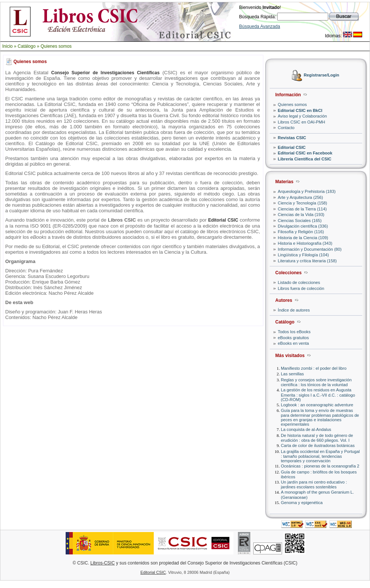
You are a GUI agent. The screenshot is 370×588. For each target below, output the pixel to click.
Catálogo (26, 46)
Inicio (7, 46)
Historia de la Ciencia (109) (303, 238)
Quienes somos (56, 46)
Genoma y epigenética (302, 503)
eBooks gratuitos (293, 338)
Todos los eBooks (294, 332)
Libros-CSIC (102, 563)
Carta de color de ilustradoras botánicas (318, 445)
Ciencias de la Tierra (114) (302, 209)
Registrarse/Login (321, 75)
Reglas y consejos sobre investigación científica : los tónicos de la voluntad (316, 382)
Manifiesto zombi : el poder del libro (314, 368)
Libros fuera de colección (301, 288)
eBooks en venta (293, 343)
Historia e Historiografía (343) (305, 243)
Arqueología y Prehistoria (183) (307, 191)
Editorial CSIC (292, 147)
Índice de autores (294, 310)
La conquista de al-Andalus (306, 429)
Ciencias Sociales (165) (300, 220)
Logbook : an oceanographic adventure (317, 405)
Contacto (286, 128)
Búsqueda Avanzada (260, 26)
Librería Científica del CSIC (305, 159)
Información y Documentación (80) (310, 249)
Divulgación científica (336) (303, 226)
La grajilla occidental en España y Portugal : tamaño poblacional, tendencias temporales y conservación (320, 456)
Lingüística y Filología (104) (303, 255)
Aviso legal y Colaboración (302, 116)
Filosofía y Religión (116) (301, 232)
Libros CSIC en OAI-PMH (302, 122)
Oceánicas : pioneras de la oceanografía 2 (320, 466)
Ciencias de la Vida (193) (301, 215)
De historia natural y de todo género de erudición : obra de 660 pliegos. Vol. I (317, 438)
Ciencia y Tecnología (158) (302, 203)
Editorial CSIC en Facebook (305, 153)
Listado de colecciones (299, 282)
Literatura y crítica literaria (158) (307, 261)
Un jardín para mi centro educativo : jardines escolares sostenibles (314, 484)
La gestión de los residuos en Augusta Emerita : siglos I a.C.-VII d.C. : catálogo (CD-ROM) (318, 395)
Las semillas (292, 374)
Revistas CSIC (292, 138)
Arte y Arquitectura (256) (300, 197)
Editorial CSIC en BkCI (300, 110)
